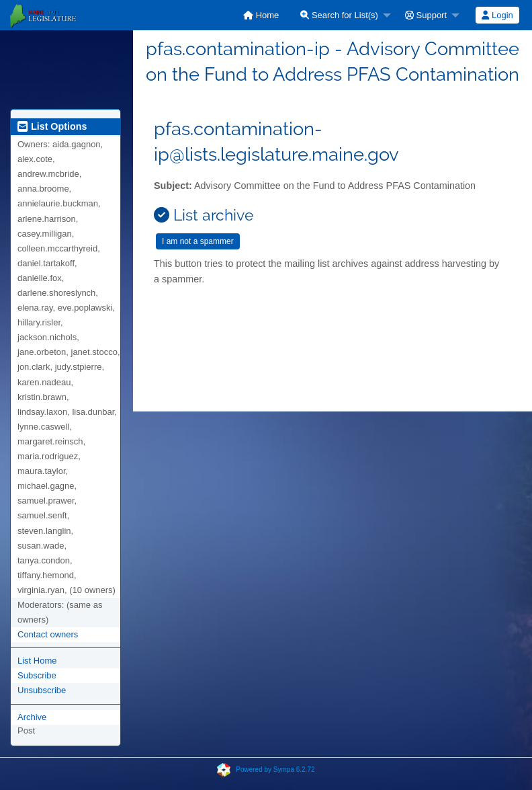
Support (426, 15)
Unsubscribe (42, 690)
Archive (32, 717)
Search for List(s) (339, 15)
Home (261, 15)
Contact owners (48, 634)
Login (497, 15)
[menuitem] (261, 15)
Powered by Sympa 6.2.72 (275, 769)
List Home (37, 661)
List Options (52, 126)
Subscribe (37, 675)
